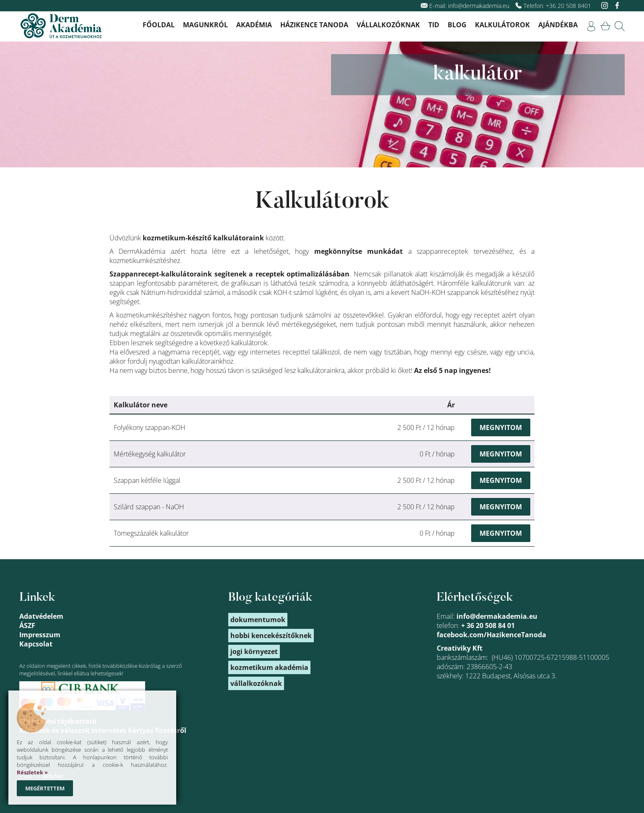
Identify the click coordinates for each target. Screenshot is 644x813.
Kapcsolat (36, 644)
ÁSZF (27, 625)
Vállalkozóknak (388, 25)
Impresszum (40, 635)
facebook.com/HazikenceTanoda (491, 635)
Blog (457, 25)
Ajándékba (558, 25)
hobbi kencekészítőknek (271, 636)
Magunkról (205, 25)
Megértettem (45, 788)
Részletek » (32, 772)
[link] (591, 26)
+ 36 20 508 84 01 (488, 625)
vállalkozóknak (256, 683)
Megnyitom (501, 427)
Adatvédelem (41, 616)
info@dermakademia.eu (479, 6)
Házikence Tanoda (314, 25)
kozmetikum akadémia (269, 667)
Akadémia (254, 25)
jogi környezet (254, 651)
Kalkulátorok (502, 25)
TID (434, 25)
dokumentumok (258, 620)
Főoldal (159, 25)
